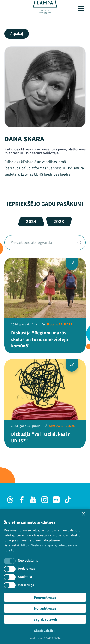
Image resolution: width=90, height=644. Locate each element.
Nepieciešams (28, 561)
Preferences (26, 569)
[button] (84, 514)
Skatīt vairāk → (45, 631)
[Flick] (56, 500)
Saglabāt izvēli (45, 619)
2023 (59, 222)
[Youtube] (33, 500)
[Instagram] (45, 500)
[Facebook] (22, 500)
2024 (31, 222)
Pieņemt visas (45, 597)
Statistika (25, 577)
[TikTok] (68, 500)
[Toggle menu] (81, 9)
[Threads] (10, 500)
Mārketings (26, 585)
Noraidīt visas (45, 608)
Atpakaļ (17, 34)
